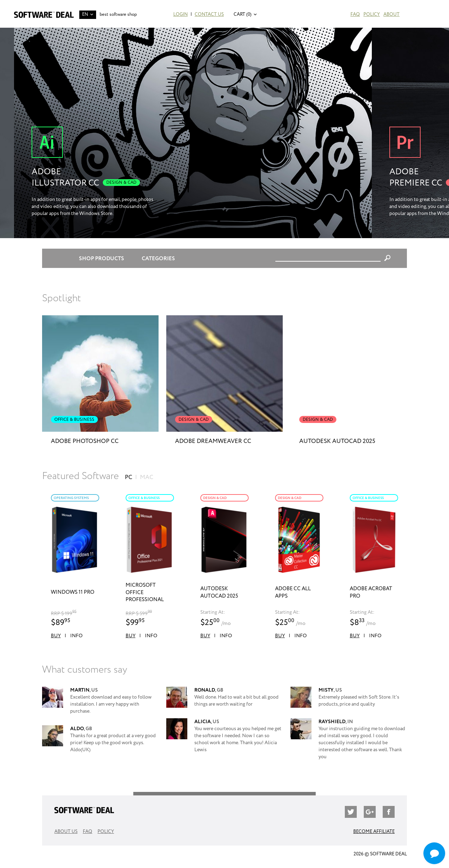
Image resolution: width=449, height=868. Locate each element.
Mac (147, 477)
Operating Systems (71, 498)
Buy (56, 636)
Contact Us (209, 15)
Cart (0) (243, 15)
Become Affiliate (374, 832)
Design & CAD (215, 498)
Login (180, 15)
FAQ (355, 15)
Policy (372, 15)
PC (129, 477)
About (391, 15)
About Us (66, 832)
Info (76, 636)
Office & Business (144, 498)
